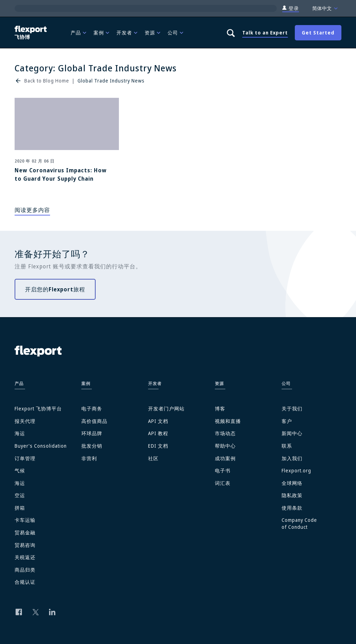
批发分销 (92, 446)
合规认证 (25, 582)
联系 (287, 446)
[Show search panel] (230, 33)
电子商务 (92, 409)
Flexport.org (296, 470)
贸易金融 (25, 532)
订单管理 (25, 458)
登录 (291, 8)
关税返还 (25, 557)
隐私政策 (292, 495)
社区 (153, 458)
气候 (20, 470)
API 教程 (158, 433)
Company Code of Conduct (299, 523)
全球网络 (292, 483)
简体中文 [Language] (326, 8)
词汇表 (223, 483)
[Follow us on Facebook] (19, 612)
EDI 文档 (158, 446)
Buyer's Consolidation (41, 446)
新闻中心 (292, 433)
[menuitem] (79, 33)
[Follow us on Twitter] (35, 612)
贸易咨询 (25, 545)
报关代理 (25, 421)
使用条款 (292, 508)
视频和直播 (228, 421)
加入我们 (292, 458)
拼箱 (20, 508)
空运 (20, 495)
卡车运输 (25, 520)
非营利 (89, 458)
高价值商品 (94, 421)
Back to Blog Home (47, 81)
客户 (287, 421)
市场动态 (225, 433)
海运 (20, 433)
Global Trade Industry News (111, 81)
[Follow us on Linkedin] (52, 612)
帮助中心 (225, 446)
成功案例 (225, 458)
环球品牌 (92, 433)
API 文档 (158, 421)
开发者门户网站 (166, 409)
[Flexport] (31, 33)
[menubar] (143, 33)
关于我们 (292, 409)
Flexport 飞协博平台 (38, 409)
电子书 (223, 470)
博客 (220, 409)
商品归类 (25, 570)
